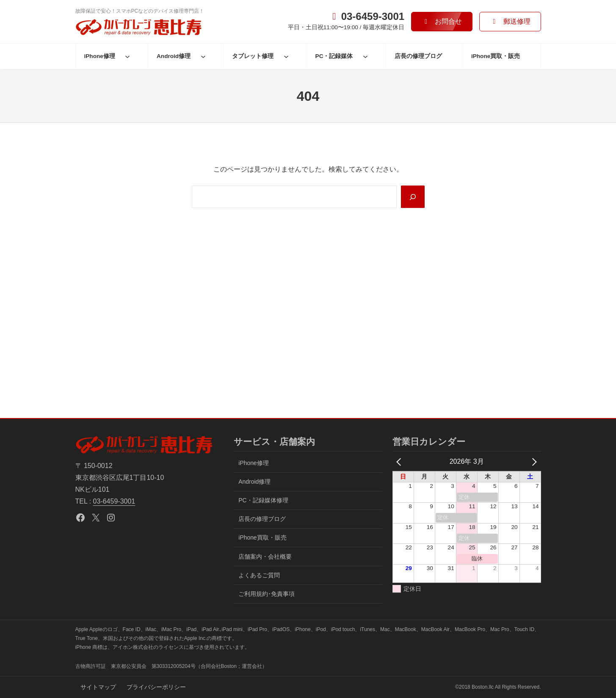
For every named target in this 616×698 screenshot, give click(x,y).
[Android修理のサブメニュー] (203, 56)
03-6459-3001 (114, 501)
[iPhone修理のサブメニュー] (127, 56)
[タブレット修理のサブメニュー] (286, 56)
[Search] (413, 197)
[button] (442, 21)
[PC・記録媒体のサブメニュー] (365, 56)
